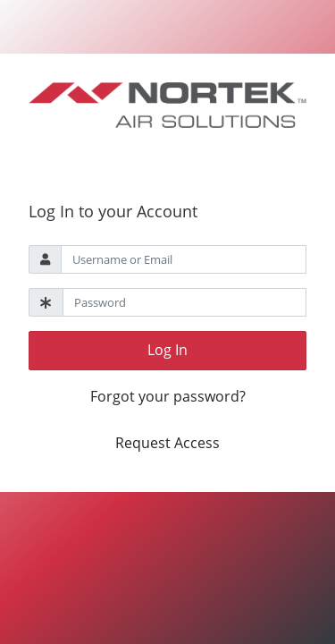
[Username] (184, 259)
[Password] (184, 302)
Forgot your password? (168, 396)
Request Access (167, 443)
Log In (167, 350)
